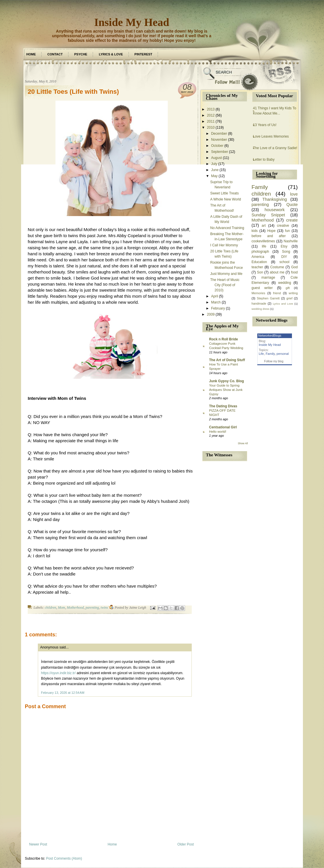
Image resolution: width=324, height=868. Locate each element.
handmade (259, 303)
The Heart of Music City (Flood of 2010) (225, 285)
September (220, 152)
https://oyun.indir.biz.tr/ (58, 673)
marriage (268, 278)
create (292, 220)
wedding (285, 283)
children (51, 608)
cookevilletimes (263, 241)
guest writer (262, 288)
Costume (277, 267)
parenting (92, 608)
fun (287, 231)
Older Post (186, 844)
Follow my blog (274, 361)
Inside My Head (132, 22)
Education (259, 262)
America (258, 257)
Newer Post (38, 844)
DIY (284, 257)
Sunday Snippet (268, 215)
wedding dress (260, 309)
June (215, 170)
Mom (62, 608)
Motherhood (75, 608)
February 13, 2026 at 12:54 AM (63, 693)
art (264, 226)
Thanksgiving (275, 199)
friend (277, 293)
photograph (260, 252)
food (294, 272)
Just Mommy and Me (226, 274)
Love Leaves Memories (271, 136)
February (218, 308)
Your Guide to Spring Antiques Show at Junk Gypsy (226, 390)
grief (289, 298)
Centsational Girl (223, 427)
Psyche (81, 54)
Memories (258, 293)
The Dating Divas (223, 406)
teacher (257, 267)
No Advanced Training (227, 228)
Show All (243, 443)
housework (275, 210)
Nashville (291, 241)
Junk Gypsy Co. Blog (227, 381)
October (217, 146)
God (294, 267)
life (264, 246)
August (216, 158)
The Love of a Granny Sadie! (275, 148)
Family (260, 187)
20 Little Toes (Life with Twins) (73, 92)
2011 (211, 121)
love (294, 194)
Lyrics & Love (111, 54)
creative (283, 226)
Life (261, 354)
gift (288, 288)
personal (283, 354)
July (214, 164)
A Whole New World (226, 199)
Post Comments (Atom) (64, 858)
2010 (211, 128)
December (219, 134)
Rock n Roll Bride (224, 339)
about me (277, 272)
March (216, 302)
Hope (271, 231)
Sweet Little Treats (225, 193)
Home (31, 54)
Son (260, 272)
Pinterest (144, 54)
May (214, 176)
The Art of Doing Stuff (227, 360)
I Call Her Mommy (224, 245)
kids (255, 231)
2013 (211, 109)
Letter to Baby (264, 160)
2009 (211, 314)
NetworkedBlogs (270, 335)
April (215, 296)
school (284, 262)
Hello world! (218, 432)
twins (104, 608)
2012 (211, 115)
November (219, 140)
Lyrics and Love (283, 304)
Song (286, 252)
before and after (269, 236)
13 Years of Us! (265, 125)
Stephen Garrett (268, 298)
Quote (292, 205)
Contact (55, 54)
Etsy (284, 246)
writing (293, 293)
